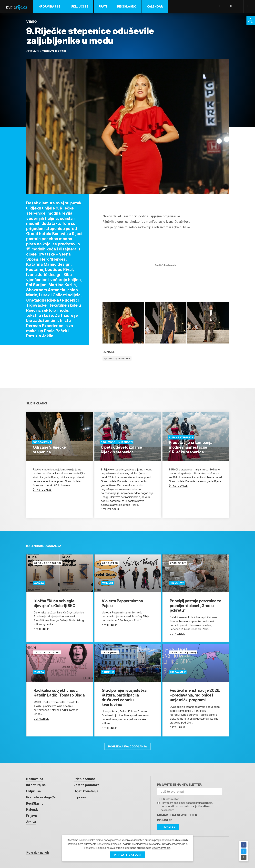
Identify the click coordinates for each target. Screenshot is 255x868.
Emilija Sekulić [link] (58, 51)
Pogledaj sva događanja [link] (128, 746)
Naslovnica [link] (35, 779)
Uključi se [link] (80, 6)
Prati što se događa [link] (41, 797)
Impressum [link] (82, 797)
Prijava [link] (31, 816)
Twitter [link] (227, 6)
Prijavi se (165, 820)
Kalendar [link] (155, 6)
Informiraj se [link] (49, 6)
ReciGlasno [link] (127, 6)
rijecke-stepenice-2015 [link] (117, 358)
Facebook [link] (221, 6)
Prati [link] (103, 6)
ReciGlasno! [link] (35, 804)
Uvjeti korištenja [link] (86, 791)
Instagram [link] (238, 6)
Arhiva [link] (31, 822)
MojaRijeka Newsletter (177, 815)
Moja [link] (16, 7)
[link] (251, 21)
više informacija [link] (161, 848)
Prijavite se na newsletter (179, 785)
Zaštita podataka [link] (87, 785)
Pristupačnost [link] (84, 779)
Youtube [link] (232, 6)
